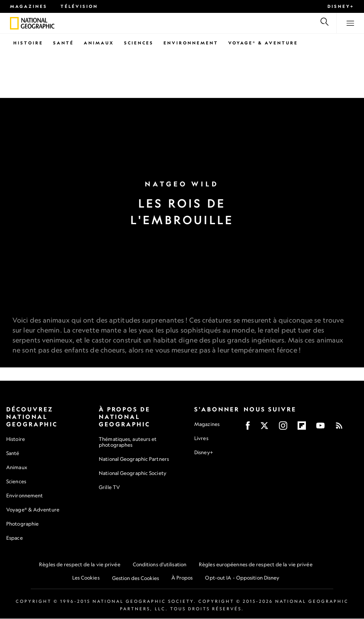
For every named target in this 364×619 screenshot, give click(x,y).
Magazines (29, 6)
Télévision (79, 6)
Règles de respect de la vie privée (79, 565)
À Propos (182, 578)
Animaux (99, 43)
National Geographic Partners (134, 459)
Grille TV (109, 488)
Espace (15, 538)
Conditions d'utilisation (160, 565)
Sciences (139, 43)
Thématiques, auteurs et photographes (128, 442)
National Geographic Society (133, 473)
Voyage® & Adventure (33, 510)
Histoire (28, 43)
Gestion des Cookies (136, 579)
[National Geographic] (14, 23)
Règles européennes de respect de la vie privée (256, 565)
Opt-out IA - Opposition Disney (242, 578)
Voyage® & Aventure (263, 43)
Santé (64, 43)
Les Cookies (86, 578)
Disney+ (341, 6)
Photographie (22, 524)
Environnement (191, 43)
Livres (201, 438)
